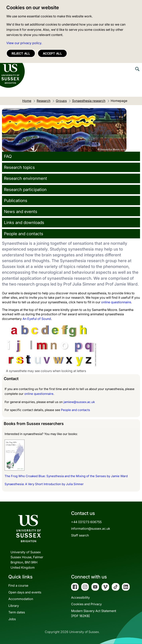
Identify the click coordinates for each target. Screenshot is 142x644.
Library (14, 606)
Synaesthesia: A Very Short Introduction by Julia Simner (44, 484)
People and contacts (24, 234)
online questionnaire (116, 302)
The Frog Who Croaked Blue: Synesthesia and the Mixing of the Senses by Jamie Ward (66, 476)
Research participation (25, 190)
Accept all (52, 53)
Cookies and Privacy (86, 604)
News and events (21, 212)
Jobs (12, 619)
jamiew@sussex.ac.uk (79, 402)
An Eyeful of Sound (37, 319)
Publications (16, 201)
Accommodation (21, 599)
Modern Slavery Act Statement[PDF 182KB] (94, 613)
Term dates (17, 612)
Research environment (25, 178)
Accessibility (80, 597)
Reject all (21, 53)
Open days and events (25, 592)
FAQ (8, 156)
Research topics (19, 167)
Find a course (18, 585)
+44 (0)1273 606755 (86, 522)
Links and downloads (24, 222)
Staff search (80, 535)
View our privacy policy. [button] (24, 43)
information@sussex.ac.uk (91, 529)
